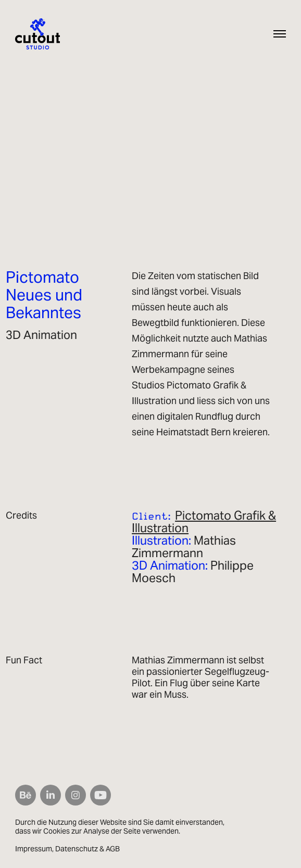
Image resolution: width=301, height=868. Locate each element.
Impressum (34, 849)
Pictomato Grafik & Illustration (204, 522)
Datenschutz (77, 849)
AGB (113, 849)
